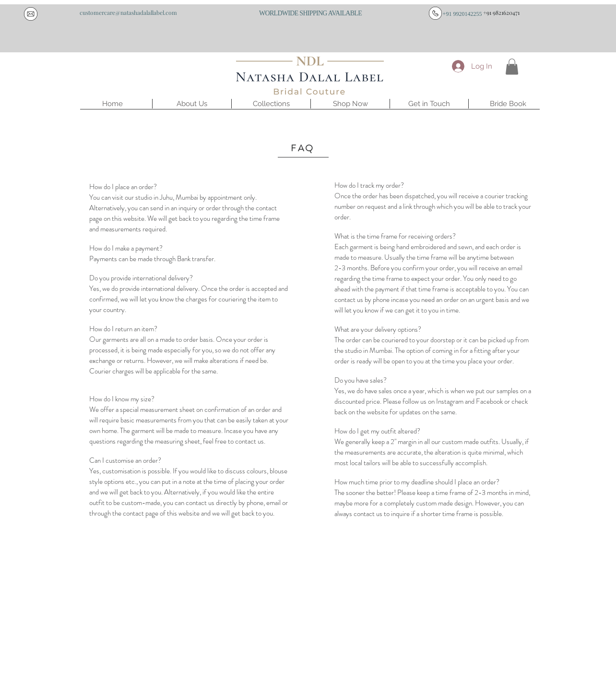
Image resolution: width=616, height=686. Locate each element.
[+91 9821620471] (501, 12)
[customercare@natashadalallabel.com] (128, 12)
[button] (192, 104)
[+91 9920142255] (462, 14)
